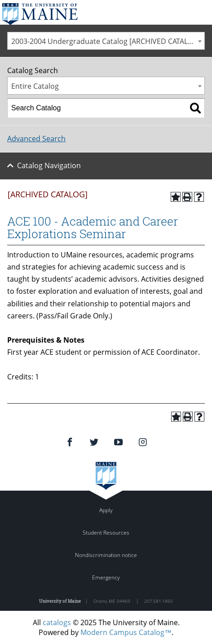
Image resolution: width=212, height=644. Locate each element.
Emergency (106, 577)
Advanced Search (36, 139)
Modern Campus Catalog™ (126, 632)
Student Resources (106, 533)
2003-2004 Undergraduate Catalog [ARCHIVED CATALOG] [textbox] (106, 41)
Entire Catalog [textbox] (35, 86)
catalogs (57, 622)
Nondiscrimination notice (106, 555)
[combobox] (106, 41)
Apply (106, 510)
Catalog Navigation (49, 165)
